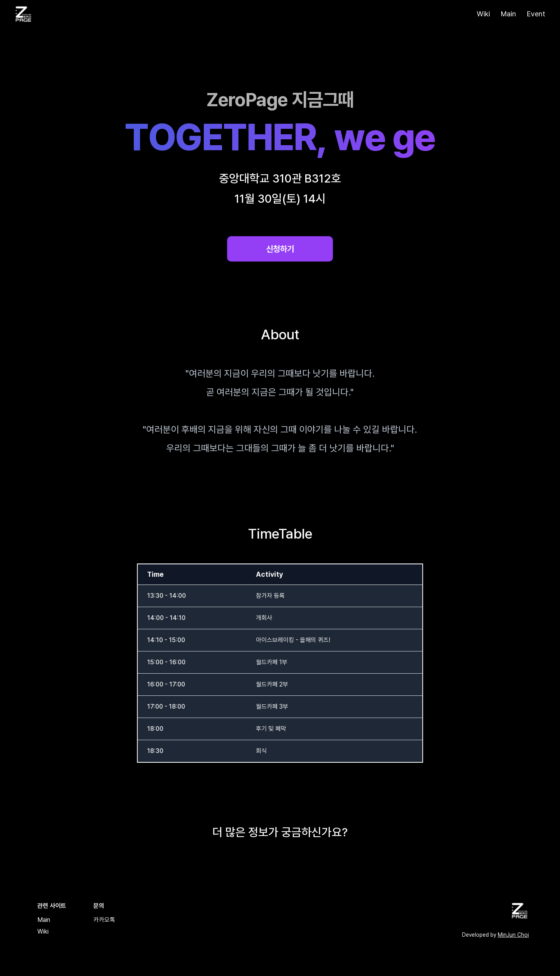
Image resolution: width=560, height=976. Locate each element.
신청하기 (280, 249)
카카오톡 (104, 920)
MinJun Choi (513, 935)
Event (536, 14)
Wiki (483, 14)
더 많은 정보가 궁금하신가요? (280, 832)
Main (508, 14)
